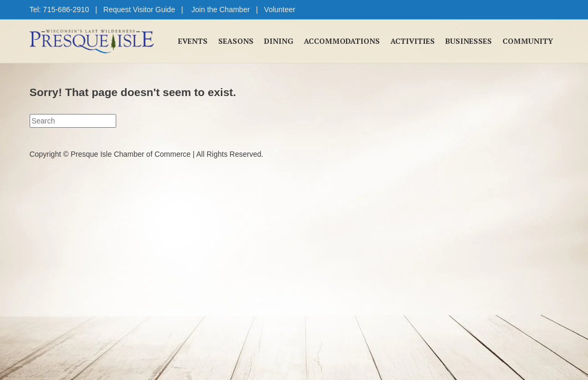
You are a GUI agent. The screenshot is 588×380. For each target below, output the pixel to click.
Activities (413, 41)
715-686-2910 (66, 9)
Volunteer (280, 9)
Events (193, 41)
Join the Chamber (221, 9)
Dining (279, 41)
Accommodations (342, 41)
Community (528, 41)
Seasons (236, 41)
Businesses (469, 41)
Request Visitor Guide (139, 9)
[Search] (73, 121)
